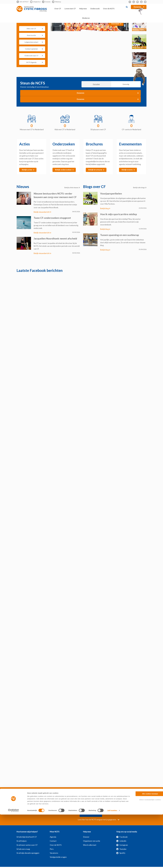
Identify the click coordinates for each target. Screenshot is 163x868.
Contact (53, 834)
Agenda (53, 830)
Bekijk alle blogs (140, 188)
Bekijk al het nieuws (72, 188)
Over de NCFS (109, 9)
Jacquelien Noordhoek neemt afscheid (55, 238)
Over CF (58, 9)
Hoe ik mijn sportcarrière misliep (119, 214)
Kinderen (86, 18)
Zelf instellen (112, 864)
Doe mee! (116, 23)
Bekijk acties (28, 170)
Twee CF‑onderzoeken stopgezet (52, 218)
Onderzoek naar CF (34, 55)
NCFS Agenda (35, 62)
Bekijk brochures (96, 170)
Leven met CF (70, 9)
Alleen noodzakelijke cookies (146, 853)
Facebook (122, 830)
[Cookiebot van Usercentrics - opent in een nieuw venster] (13, 864)
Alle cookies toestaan (146, 847)
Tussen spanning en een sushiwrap (120, 235)
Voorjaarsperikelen (111, 194)
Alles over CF (35, 28)
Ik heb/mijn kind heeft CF (27, 830)
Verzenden (125, 807)
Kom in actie (35, 35)
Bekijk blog (105, 208)
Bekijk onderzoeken (64, 170)
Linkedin (121, 834)
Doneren (48, 2)
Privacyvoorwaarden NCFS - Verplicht (93, 794)
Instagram (122, 838)
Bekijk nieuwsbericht (42, 212)
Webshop (58, 2)
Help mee (83, 9)
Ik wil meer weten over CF (27, 838)
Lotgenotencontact (34, 42)
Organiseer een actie (92, 834)
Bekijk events (128, 170)
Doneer (86, 830)
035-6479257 (24, 2)
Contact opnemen (34, 49)
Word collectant (90, 838)
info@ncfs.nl (37, 2)
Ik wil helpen (22, 834)
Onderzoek (95, 9)
